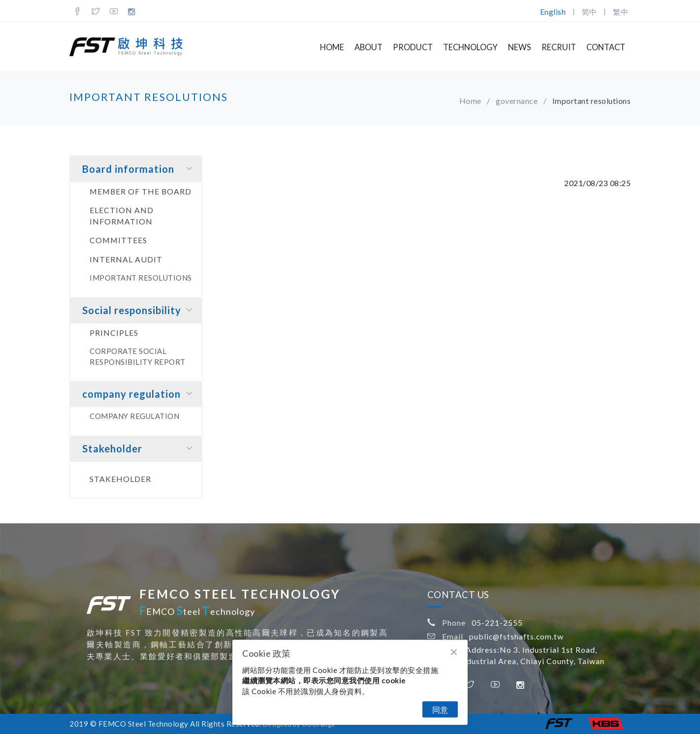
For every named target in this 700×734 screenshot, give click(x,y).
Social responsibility (140, 310)
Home (332, 47)
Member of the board (141, 191)
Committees (118, 240)
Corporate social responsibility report (138, 356)
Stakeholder (140, 448)
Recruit (559, 47)
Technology (470, 47)
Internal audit (126, 259)
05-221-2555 (497, 622)
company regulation (140, 394)
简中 (589, 12)
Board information (140, 169)
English (553, 12)
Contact (606, 47)
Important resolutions (141, 278)
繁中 (620, 12)
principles (114, 333)
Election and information (122, 216)
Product (413, 47)
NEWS (520, 47)
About (368, 47)
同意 (440, 710)
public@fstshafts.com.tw (516, 636)
